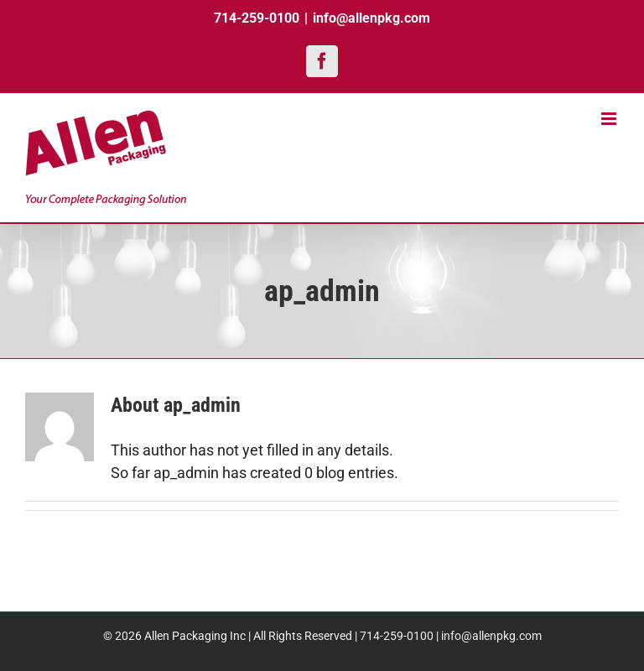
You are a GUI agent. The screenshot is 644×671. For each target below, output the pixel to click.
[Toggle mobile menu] (610, 119)
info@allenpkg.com (371, 18)
